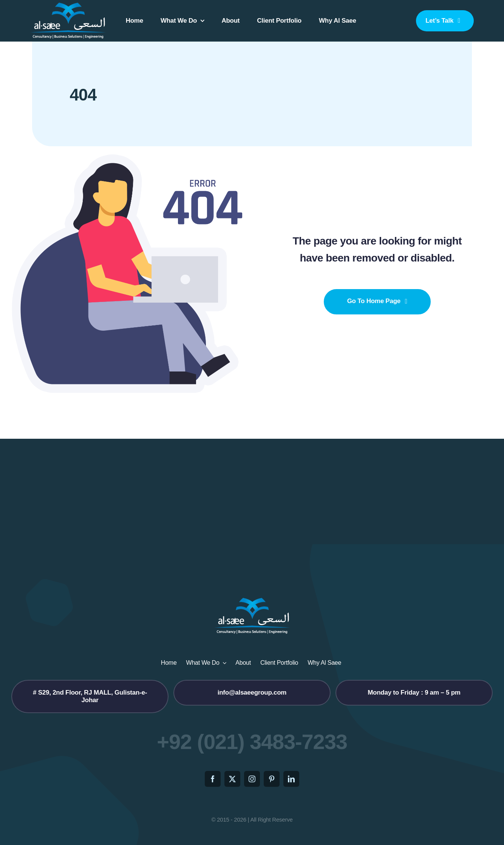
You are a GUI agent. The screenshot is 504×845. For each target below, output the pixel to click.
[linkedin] (291, 779)
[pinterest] (272, 779)
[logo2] (68, 5)
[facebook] (213, 779)
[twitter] (232, 779)
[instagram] (252, 779)
